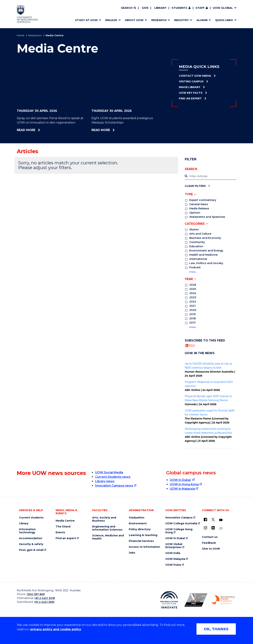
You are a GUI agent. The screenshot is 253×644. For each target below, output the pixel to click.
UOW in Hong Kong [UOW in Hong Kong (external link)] (184, 484)
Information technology (27, 531)
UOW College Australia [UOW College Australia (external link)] (181, 523)
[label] (210, 176)
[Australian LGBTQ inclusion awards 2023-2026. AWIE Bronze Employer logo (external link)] (196, 600)
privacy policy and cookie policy (56, 629)
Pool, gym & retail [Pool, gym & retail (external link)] (31, 550)
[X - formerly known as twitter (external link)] (213, 520)
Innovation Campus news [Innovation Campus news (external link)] (114, 486)
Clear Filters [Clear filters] (195, 186)
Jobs (132, 553)
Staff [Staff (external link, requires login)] (200, 8)
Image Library (190, 87)
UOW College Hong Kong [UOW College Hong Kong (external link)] (179, 531)
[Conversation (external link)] (221, 528)
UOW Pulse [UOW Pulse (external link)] (173, 565)
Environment (138, 523)
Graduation (137, 518)
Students (179, 8)
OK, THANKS (216, 629)
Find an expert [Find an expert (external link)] (66, 538)
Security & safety (31, 544)
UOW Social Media (109, 472)
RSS (192, 345)
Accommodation (31, 538)
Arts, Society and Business (104, 519)
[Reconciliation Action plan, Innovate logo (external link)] (169, 600)
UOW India (173, 553)
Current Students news (113, 477)
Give (145, 8)
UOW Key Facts (191, 93)
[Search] (128, 8)
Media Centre (65, 521)
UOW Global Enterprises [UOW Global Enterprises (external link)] (174, 546)
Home (21, 35)
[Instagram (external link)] (205, 528)
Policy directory (140, 529)
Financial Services (141, 541)
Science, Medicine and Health (108, 537)
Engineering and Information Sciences (107, 528)
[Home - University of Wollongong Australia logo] (28, 14)
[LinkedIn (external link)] (213, 528)
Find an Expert (190, 98)
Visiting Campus (191, 81)
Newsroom (35, 35)
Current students (31, 518)
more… (193, 272)
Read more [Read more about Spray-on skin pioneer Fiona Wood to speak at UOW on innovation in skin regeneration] (38, 130)
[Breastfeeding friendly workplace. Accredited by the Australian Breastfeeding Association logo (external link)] (223, 600)
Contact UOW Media (195, 76)
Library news (105, 481)
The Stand (63, 527)
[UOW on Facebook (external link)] (205, 520)
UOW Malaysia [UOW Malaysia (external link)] (175, 559)
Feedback (209, 543)
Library (160, 8)
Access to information (144, 547)
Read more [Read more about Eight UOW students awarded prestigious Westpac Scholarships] (113, 130)
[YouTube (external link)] (221, 520)
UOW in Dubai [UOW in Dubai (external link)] (181, 480)
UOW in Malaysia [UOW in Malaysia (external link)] (182, 489)
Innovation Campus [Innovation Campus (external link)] (179, 518)
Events (60, 532)
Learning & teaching (143, 535)
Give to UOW (211, 549)
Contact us (210, 537)
